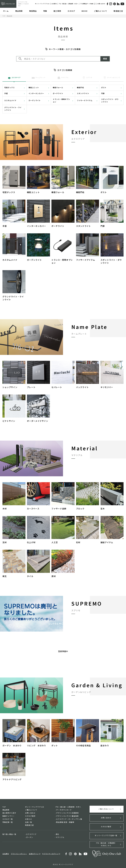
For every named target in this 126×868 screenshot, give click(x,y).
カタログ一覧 (8, 819)
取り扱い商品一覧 (9, 834)
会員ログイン (34, 854)
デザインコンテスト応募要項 (67, 813)
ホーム (6, 11)
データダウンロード (64, 810)
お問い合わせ (101, 4)
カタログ (71, 11)
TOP (4, 16)
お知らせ (29, 819)
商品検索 (19, 11)
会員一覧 (29, 822)
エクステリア (31, 834)
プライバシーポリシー (19, 854)
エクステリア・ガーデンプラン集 (69, 819)
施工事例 (57, 11)
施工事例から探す (9, 813)
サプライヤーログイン (50, 854)
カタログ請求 (30, 816)
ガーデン (30, 837)
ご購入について (101, 11)
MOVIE (85, 11)
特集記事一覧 (8, 822)
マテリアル (60, 837)
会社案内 (54, 4)
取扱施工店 (118, 11)
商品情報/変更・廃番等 (65, 822)
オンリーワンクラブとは (42, 4)
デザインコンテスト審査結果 (67, 816)
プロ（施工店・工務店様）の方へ (68, 4)
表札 (57, 834)
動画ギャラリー (8, 816)
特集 (45, 11)
